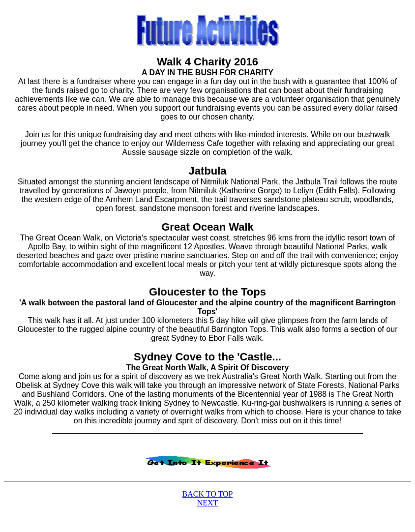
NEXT (208, 503)
